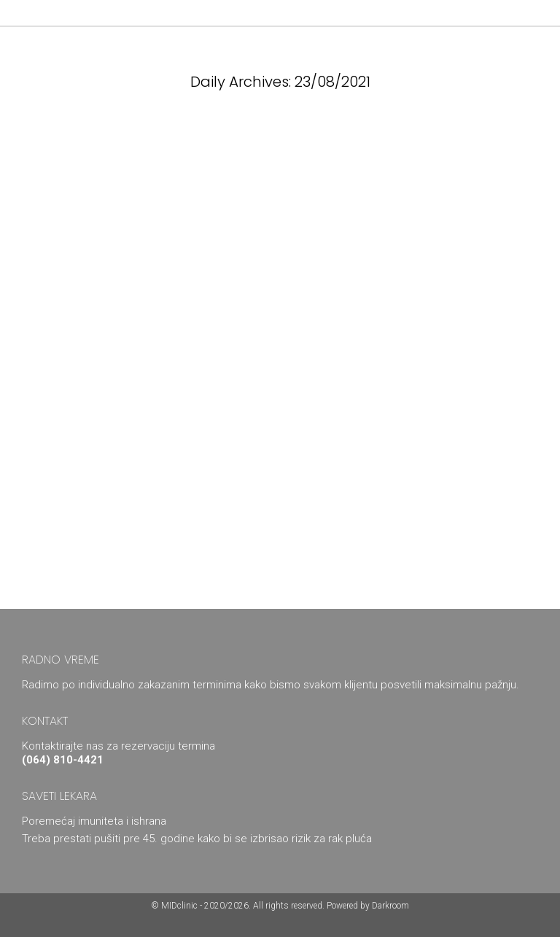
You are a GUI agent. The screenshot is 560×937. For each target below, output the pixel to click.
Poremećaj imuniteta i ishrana (94, 821)
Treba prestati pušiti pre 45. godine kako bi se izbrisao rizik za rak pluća (197, 839)
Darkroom (390, 906)
